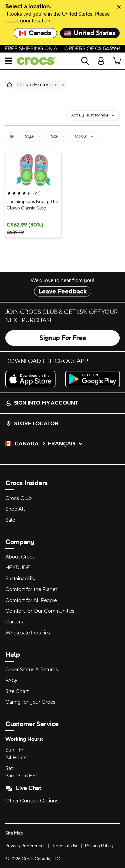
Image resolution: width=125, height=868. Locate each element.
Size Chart (17, 691)
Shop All (15, 509)
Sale (10, 520)
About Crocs (20, 557)
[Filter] (12, 137)
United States (90, 33)
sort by (77, 115)
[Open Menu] (8, 61)
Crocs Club (18, 498)
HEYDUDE (18, 568)
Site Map (14, 833)
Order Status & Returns (32, 670)
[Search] (85, 61)
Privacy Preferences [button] (25, 846)
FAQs (12, 681)
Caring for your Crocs (30, 702)
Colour (85, 136)
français (66, 444)
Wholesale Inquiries (28, 633)
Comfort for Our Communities (40, 611)
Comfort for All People (31, 600)
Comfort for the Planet (31, 589)
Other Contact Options (32, 801)
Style (33, 136)
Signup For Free (63, 338)
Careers (14, 622)
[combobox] (101, 116)
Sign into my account (42, 403)
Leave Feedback (63, 291)
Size (58, 136)
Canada (35, 33)
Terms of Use (65, 846)
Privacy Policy (99, 846)
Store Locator (32, 424)
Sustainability (20, 579)
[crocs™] (34, 61)
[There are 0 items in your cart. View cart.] (117, 61)
